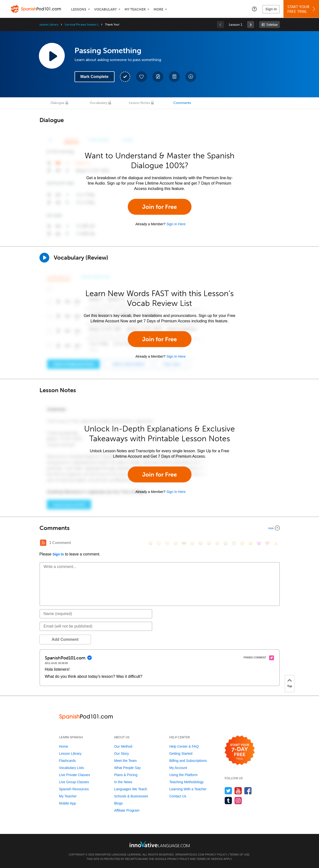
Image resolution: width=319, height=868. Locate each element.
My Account (178, 768)
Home (64, 746)
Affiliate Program (127, 810)
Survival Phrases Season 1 (82, 25)
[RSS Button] (43, 543)
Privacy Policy (216, 855)
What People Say (127, 768)
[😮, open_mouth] (251, 543)
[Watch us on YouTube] (238, 791)
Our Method (123, 746)
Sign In (271, 9)
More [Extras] (158, 9)
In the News (123, 782)
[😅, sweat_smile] (209, 543)
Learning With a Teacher (188, 789)
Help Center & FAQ (184, 746)
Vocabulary (105, 9)
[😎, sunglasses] (184, 543)
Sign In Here (176, 224)
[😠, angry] (192, 543)
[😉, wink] (217, 543)
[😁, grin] (167, 543)
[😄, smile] (151, 543)
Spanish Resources (74, 789)
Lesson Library (49, 25)
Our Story (121, 754)
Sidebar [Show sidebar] (272, 25)
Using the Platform (183, 775)
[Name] (96, 614)
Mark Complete (95, 77)
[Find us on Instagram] (238, 800)
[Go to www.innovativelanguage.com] (160, 844)
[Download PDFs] (174, 77)
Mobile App (68, 803)
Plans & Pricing (126, 775)
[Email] (96, 626)
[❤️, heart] (267, 543)
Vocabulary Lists (72, 768)
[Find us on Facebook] (248, 791)
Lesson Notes (139, 103)
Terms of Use (239, 855)
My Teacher (135, 9)
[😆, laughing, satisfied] (201, 543)
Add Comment (65, 639)
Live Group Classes (74, 782)
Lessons (79, 9)
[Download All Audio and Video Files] (191, 77)
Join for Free (159, 207)
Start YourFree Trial (302, 9)
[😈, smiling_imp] (259, 543)
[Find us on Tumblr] (228, 800)
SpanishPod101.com (190, 855)
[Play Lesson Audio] (52, 56)
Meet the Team (125, 761)
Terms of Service (210, 859)
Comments (182, 103)
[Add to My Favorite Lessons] (141, 77)
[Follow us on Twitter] (228, 791)
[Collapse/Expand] (160, 528)
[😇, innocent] (234, 543)
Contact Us (178, 796)
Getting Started (181, 754)
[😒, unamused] (176, 543)
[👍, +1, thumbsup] (276, 543)
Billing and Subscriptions (188, 761)
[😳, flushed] (159, 543)
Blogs (118, 803)
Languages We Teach (131, 789)
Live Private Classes (75, 775)
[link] (251, 25)
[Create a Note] (158, 77)
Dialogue (57, 103)
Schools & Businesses (131, 796)
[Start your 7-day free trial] (240, 750)
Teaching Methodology (186, 782)
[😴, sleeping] (242, 543)
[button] (254, 9)
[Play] (44, 258)
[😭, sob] (226, 543)
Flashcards (67, 761)
